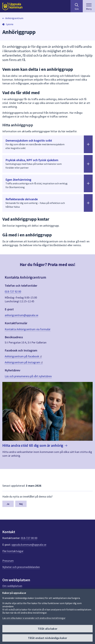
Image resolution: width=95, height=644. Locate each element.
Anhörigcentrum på (23, 356)
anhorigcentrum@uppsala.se (21, 315)
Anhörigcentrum (14, 18)
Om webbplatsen (12, 586)
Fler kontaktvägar (13, 551)
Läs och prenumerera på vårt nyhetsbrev (28, 376)
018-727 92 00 (13, 291)
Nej (21, 504)
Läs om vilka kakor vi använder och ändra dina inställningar (34, 618)
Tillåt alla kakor (47, 629)
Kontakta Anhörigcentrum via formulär (28, 329)
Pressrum (8, 561)
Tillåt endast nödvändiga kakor (47, 638)
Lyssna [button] (10, 24)
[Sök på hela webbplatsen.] (77, 6)
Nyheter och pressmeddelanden (21, 567)
